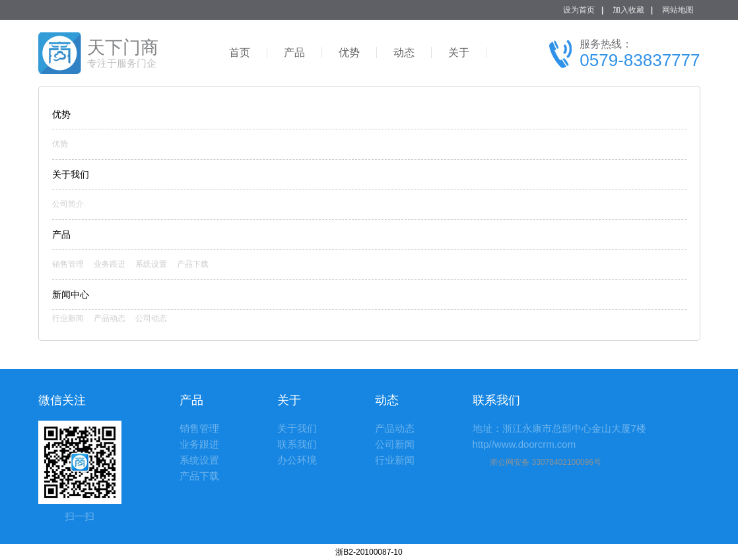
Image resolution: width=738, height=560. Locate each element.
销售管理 (68, 264)
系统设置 (151, 264)
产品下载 (193, 264)
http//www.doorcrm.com (524, 444)
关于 (459, 52)
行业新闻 (68, 318)
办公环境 (297, 460)
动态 (404, 52)
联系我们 (297, 444)
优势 (349, 52)
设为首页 (579, 10)
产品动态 (110, 318)
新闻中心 (71, 295)
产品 (294, 52)
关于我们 (297, 428)
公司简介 (68, 204)
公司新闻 (395, 444)
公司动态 (151, 318)
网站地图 (678, 10)
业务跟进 (110, 264)
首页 (240, 52)
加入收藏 (628, 10)
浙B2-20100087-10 (369, 552)
